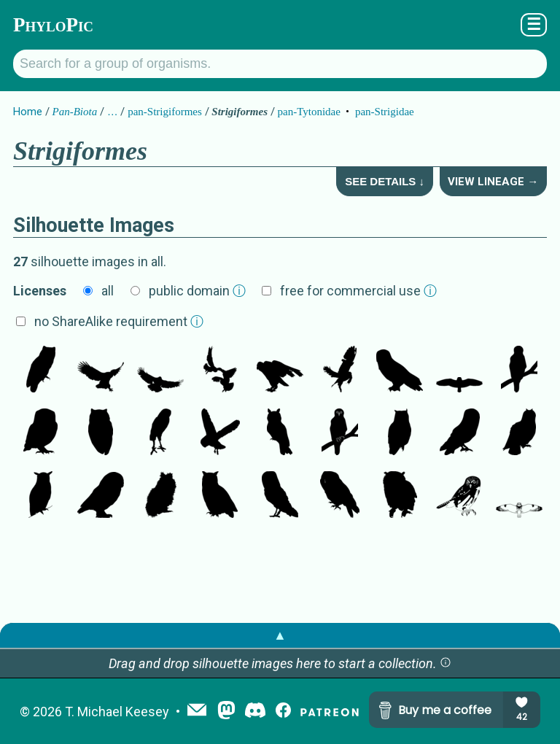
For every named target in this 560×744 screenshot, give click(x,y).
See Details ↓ (385, 181)
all (108, 291)
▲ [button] (280, 635)
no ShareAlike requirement (119, 321)
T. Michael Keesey (117, 712)
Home (28, 112)
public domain (197, 291)
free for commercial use (358, 291)
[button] (446, 663)
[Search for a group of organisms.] (280, 64)
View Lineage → (493, 182)
